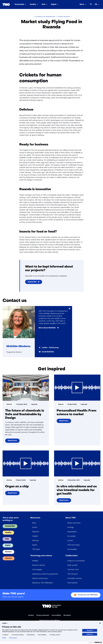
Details (4, 638)
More (82, 4)
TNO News (36, 549)
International (72, 583)
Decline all (90, 634)
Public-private (72, 565)
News (34, 523)
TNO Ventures (73, 574)
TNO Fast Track (73, 570)
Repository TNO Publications (43, 583)
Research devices (39, 565)
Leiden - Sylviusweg (50, 348)
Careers (9, 558)
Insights (35, 536)
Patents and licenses (40, 578)
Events (35, 527)
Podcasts (35, 541)
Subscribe (32, 282)
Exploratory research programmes (45, 574)
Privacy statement (43, 615)
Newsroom (35, 518)
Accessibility (56, 615)
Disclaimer (67, 615)
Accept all (90, 630)
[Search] (91, 4)
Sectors (8, 552)
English (5, 623)
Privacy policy (13, 638)
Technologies (37, 570)
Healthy (33, 4)
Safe (44, 4)
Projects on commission (76, 561)
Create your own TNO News (88, 595)
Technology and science (41, 556)
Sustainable (19, 4)
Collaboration (72, 556)
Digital (54, 4)
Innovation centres (74, 578)
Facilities (35, 561)
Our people (71, 536)
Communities (72, 549)
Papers (35, 545)
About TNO (70, 518)
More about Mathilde (47, 328)
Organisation (72, 532)
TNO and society (73, 545)
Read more (13, 441)
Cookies (31, 615)
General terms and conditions (50, 620)
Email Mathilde (48, 352)
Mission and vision (74, 523)
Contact (70, 541)
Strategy (70, 527)
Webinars (36, 532)
